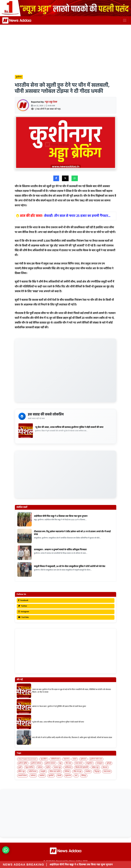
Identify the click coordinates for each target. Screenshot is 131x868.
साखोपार (42, 776)
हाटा (76, 776)
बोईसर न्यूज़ (95, 767)
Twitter (23, 606)
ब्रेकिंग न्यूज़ (22, 771)
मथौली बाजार (33, 771)
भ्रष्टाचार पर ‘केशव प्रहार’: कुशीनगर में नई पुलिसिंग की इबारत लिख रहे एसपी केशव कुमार (59, 706)
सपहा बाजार (107, 771)
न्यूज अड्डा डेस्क (51, 102)
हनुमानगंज (68, 776)
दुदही (20, 767)
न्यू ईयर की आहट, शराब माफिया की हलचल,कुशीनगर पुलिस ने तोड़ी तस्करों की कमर (69, 427)
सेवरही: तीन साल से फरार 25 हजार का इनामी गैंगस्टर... (77, 216)
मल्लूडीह (43, 771)
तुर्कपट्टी (109, 763)
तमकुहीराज (89, 763)
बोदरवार (105, 767)
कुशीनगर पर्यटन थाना (96, 759)
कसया (75, 759)
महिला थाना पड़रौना (55, 771)
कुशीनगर (19, 77)
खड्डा (60, 763)
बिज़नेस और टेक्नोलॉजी (82, 767)
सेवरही (59, 776)
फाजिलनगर (68, 767)
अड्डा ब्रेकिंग (44, 759)
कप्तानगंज (66, 759)
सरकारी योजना (23, 776)
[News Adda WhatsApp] (6, 850)
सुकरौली (51, 776)
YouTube (23, 617)
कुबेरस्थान (83, 759)
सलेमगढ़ (33, 776)
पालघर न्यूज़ (57, 767)
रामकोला (88, 771)
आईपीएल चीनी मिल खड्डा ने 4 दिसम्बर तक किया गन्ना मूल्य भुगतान (61, 516)
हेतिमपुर (84, 776)
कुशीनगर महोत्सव (36, 763)
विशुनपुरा (97, 771)
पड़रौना (48, 767)
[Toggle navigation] (125, 20)
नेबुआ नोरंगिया (29, 767)
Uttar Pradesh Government (28, 759)
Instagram (24, 612)
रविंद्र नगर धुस (77, 771)
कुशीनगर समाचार (50, 763)
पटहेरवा (40, 767)
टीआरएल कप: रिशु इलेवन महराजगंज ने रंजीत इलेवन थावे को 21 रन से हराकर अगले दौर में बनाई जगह (72, 533)
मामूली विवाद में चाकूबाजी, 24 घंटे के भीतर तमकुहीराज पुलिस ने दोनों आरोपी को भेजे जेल (70, 566)
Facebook (23, 600)
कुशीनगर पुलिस (23, 763)
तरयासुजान (100, 763)
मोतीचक (67, 771)
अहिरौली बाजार (55, 759)
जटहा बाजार (79, 763)
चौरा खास (68, 763)
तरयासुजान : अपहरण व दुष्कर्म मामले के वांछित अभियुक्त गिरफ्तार (60, 550)
